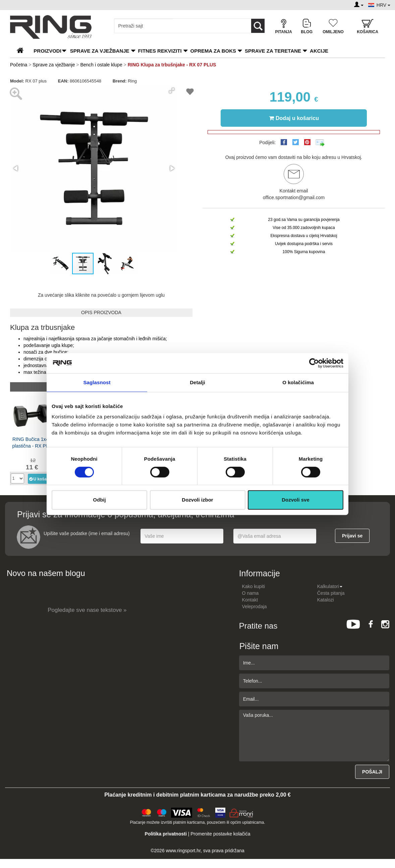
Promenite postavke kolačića (220, 834)
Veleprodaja (255, 606)
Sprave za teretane (273, 51)
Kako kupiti (253, 586)
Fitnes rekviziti (160, 51)
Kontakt (250, 600)
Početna (19, 65)
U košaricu (40, 479)
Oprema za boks (213, 51)
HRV (383, 5)
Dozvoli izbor (197, 500)
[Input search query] (144, 26)
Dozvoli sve (296, 500)
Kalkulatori (330, 586)
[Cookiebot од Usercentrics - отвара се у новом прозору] (314, 363)
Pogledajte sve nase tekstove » (87, 610)
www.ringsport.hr (183, 851)
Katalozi (326, 600)
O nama (250, 593)
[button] (172, 91)
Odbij (99, 500)
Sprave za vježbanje (100, 51)
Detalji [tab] (197, 382)
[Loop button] (258, 26)
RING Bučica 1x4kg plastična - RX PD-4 (33, 443)
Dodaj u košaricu (294, 118)
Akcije (319, 51)
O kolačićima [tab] (298, 382)
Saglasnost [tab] (97, 382)
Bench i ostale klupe (101, 65)
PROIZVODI (47, 51)
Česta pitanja (331, 593)
